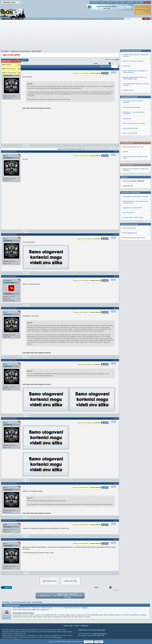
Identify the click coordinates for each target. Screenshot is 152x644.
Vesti (90, 630)
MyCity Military (95, 2)
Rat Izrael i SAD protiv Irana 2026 (133, 86)
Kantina (117, 2)
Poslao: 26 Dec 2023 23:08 (10, 418)
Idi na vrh (116, 590)
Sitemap (77, 626)
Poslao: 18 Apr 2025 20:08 (10, 539)
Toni (4, 156)
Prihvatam (89, 642)
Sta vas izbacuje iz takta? (131, 261)
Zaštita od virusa (101, 630)
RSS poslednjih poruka (130, 172)
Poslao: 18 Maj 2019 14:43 (10, 276)
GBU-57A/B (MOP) (36, 51)
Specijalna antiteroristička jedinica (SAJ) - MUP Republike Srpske (135, 211)
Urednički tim (85, 626)
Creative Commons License (100, 634)
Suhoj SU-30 (127, 199)
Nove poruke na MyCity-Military (131, 184)
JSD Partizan (127, 251)
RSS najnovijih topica (129, 167)
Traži (136, 2)
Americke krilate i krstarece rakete (133, 157)
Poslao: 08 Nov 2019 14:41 (10, 308)
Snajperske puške (128, 223)
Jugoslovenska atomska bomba (133, 147)
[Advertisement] (76, 36)
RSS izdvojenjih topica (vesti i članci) (134, 177)
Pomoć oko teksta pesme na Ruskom (134, 256)
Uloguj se (102, 2)
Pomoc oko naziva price (130, 266)
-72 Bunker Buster (9, 69)
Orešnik (125, 91)
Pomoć (141, 2)
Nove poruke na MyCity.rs (129, 230)
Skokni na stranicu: (106, 67)
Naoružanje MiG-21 (129, 152)
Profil (27, 146)
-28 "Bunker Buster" (10, 73)
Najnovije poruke (68, 626)
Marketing (147, 2)
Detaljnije (85, 608)
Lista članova (130, 2)
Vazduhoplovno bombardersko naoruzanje (136, 136)
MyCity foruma (58, 637)
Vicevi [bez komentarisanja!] (132, 240)
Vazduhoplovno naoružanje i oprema (20, 51)
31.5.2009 (117, 59)
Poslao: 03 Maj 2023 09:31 (10, 360)
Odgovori (24, 60)
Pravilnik (122, 2)
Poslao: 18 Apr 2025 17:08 (10, 521)
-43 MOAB (7, 65)
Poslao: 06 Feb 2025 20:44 (10, 483)
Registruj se (110, 2)
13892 (5, 525)
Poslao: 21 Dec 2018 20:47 (10, 152)
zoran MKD (7, 280)
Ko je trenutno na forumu (12, 605)
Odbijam (99, 642)
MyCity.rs (94, 630)
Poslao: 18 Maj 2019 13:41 (10, 234)
